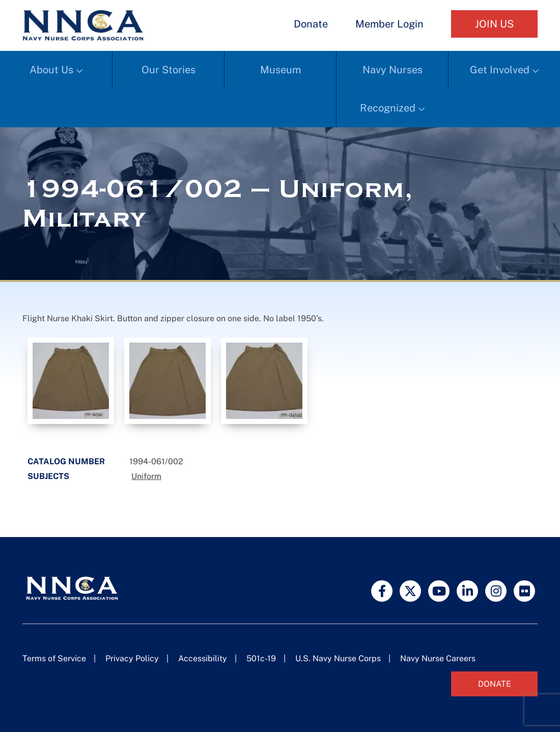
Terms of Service (54, 658)
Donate (311, 24)
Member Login (389, 24)
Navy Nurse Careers (438, 658)
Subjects (48, 476)
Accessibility (203, 658)
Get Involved (500, 70)
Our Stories (169, 70)
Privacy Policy (132, 658)
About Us (51, 70)
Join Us (494, 24)
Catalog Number (66, 461)
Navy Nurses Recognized (391, 89)
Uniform (146, 476)
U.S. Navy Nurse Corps (338, 658)
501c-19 (261, 658)
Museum (281, 70)
